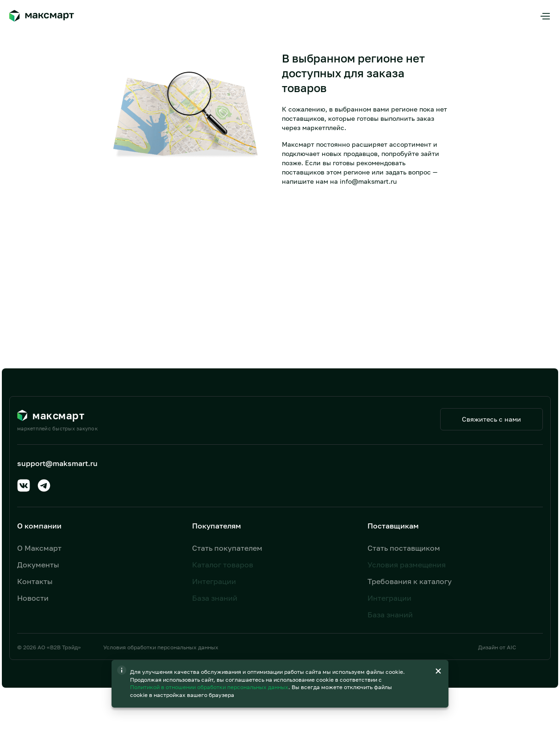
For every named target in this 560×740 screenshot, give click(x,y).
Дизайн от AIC (497, 647)
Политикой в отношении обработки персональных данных (210, 687)
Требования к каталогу (410, 581)
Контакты (35, 581)
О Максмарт (39, 548)
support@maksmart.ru (57, 463)
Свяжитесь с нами (492, 419)
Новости (33, 598)
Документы (38, 565)
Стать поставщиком (404, 548)
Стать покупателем (227, 548)
